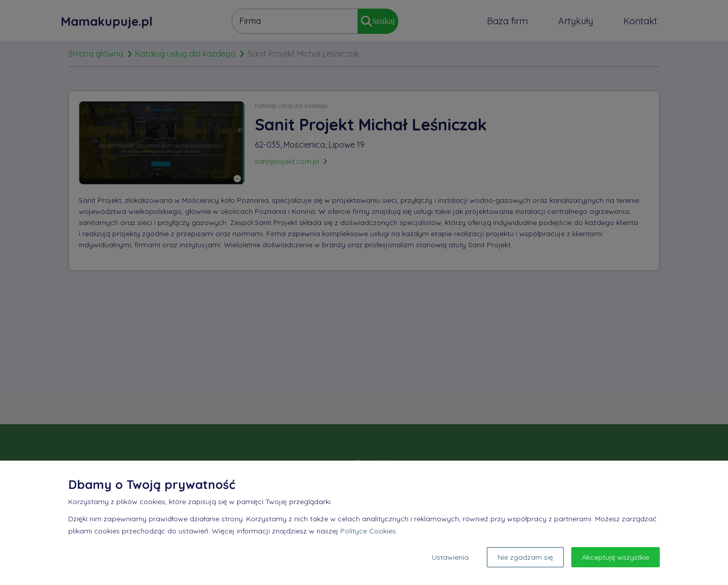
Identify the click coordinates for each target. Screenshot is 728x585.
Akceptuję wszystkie (616, 557)
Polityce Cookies (368, 531)
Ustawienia (450, 557)
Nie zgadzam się (525, 557)
